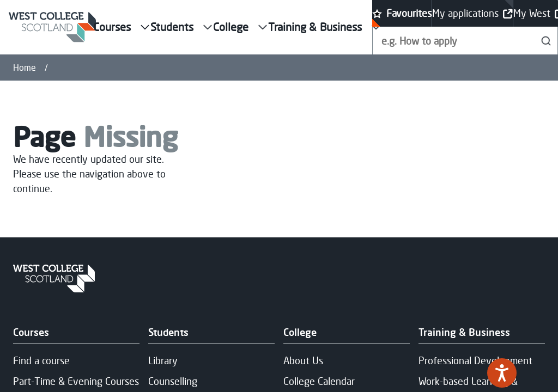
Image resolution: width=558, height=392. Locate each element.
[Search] (546, 41)
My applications (472, 13)
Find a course (41, 360)
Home (25, 68)
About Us (303, 360)
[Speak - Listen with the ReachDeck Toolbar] (502, 373)
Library (163, 360)
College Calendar (319, 381)
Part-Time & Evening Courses (76, 381)
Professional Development (475, 360)
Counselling (173, 381)
